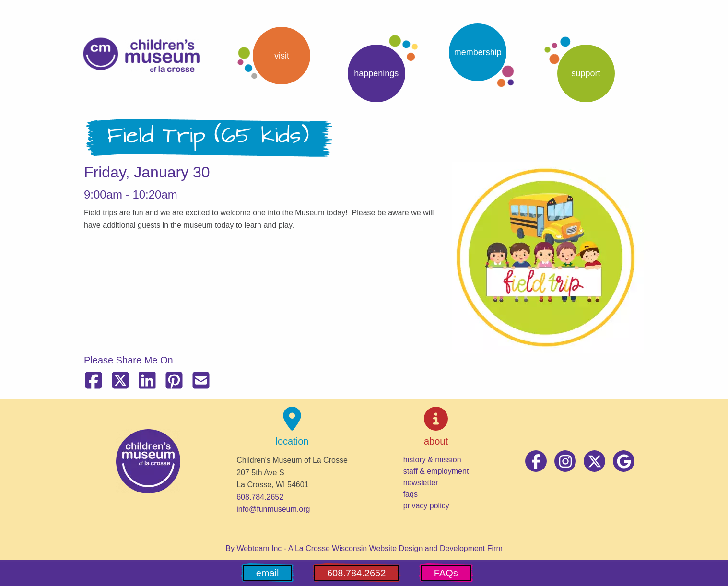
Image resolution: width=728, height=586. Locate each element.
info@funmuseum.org (273, 509)
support (586, 73)
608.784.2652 (260, 497)
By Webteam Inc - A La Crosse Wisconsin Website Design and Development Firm (364, 548)
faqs (411, 494)
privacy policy (426, 506)
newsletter (421, 483)
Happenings (376, 73)
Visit (282, 56)
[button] (273, 56)
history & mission (432, 460)
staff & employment (436, 471)
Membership (478, 52)
